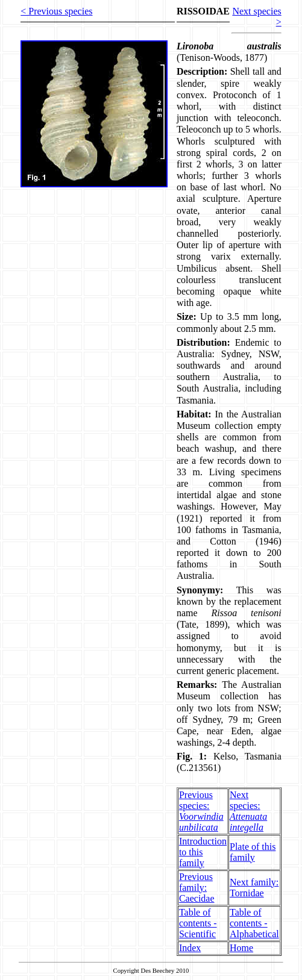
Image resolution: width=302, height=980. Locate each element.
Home (241, 948)
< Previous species (56, 11)
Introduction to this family (203, 852)
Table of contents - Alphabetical (254, 923)
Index (190, 948)
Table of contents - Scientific (198, 923)
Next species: (248, 811)
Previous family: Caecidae (197, 888)
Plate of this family (253, 852)
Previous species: (201, 811)
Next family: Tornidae (254, 888)
